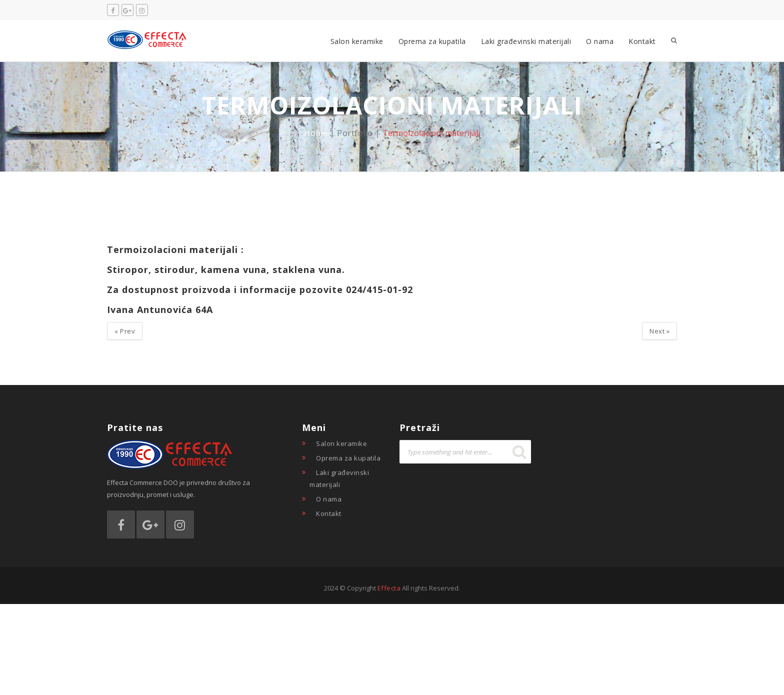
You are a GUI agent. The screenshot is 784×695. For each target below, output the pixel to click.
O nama (600, 41)
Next (659, 331)
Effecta (389, 588)
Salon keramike (357, 41)
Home (316, 133)
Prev (125, 331)
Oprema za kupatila (432, 41)
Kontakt (642, 41)
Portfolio (355, 133)
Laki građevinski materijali (526, 41)
